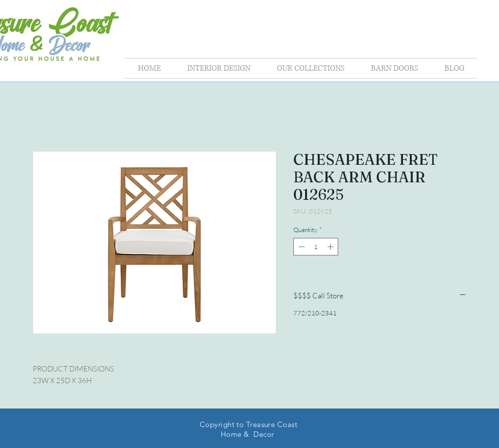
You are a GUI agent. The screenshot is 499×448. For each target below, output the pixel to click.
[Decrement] (301, 247)
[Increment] (331, 247)
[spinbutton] (316, 247)
